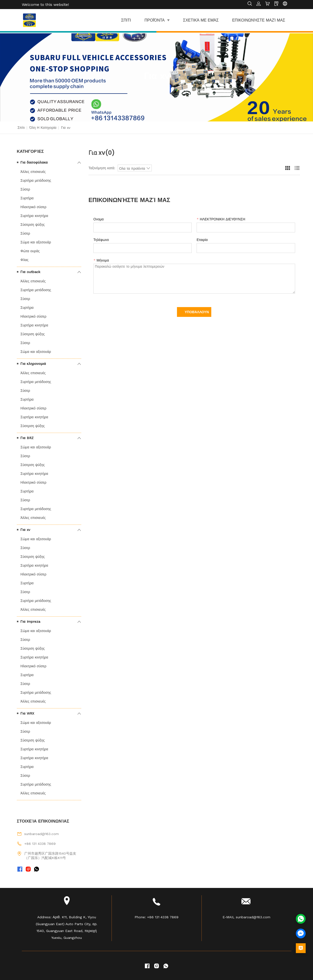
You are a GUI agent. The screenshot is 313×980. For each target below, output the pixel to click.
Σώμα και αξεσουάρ (36, 242)
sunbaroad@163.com (42, 834)
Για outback (30, 272)
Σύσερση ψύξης (33, 225)
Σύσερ (25, 189)
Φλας (25, 260)
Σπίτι (21, 128)
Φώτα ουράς (30, 251)
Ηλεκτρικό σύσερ (34, 207)
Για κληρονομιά (33, 364)
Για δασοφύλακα (34, 162)
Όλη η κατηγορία (43, 128)
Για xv (25, 530)
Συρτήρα (27, 198)
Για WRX (27, 713)
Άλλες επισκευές (33, 172)
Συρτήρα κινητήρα (34, 216)
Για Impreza (30, 621)
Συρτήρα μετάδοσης (36, 180)
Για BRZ (27, 438)
